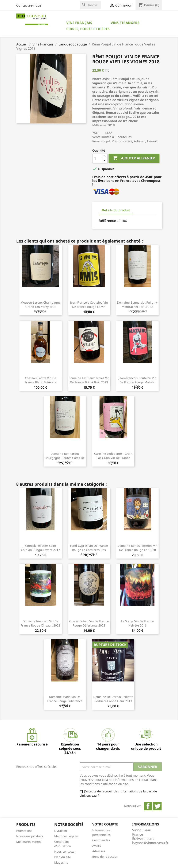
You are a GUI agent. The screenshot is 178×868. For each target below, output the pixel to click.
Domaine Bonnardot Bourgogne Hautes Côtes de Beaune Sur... (65, 458)
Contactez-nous (29, 5)
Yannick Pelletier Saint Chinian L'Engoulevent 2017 (40, 548)
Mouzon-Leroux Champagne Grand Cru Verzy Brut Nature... (41, 307)
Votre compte (105, 824)
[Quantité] (97, 158)
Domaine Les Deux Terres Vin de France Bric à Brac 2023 (89, 380)
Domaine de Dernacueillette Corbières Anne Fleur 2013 (113, 699)
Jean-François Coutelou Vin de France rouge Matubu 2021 (138, 382)
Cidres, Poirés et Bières (88, 29)
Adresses (99, 851)
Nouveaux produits (30, 836)
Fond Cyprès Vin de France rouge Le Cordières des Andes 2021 (89, 550)
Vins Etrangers (125, 23)
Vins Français (79, 23)
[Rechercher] (90, 5)
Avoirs (97, 846)
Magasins (61, 862)
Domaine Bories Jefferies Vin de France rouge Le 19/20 (137, 548)
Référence (107, 221)
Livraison (61, 831)
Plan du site (63, 857)
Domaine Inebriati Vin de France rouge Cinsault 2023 (40, 623)
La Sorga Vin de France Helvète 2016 (137, 623)
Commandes (101, 840)
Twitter (157, 806)
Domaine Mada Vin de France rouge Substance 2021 (65, 701)
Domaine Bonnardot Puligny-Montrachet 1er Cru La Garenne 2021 (137, 307)
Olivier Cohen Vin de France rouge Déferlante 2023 (89, 623)
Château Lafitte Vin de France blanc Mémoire (41, 380)
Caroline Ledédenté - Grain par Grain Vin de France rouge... (113, 458)
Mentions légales (66, 836)
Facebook (148, 806)
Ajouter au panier (134, 158)
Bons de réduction (105, 857)
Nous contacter (65, 851)
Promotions (24, 831)
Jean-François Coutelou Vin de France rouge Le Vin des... (89, 307)
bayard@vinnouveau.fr (150, 843)
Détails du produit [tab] (116, 210)
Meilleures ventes (29, 842)
